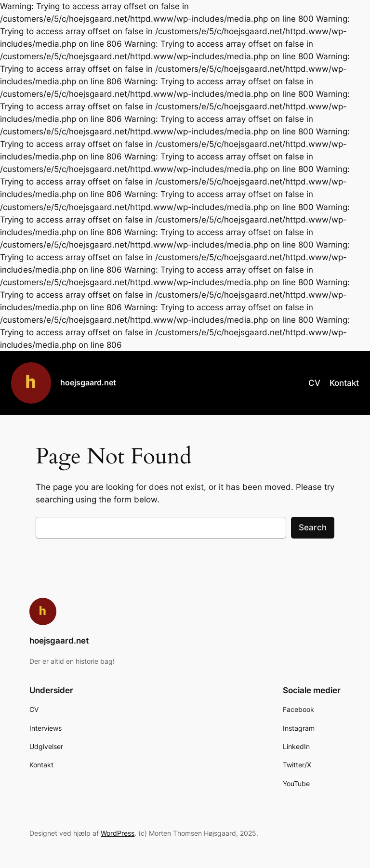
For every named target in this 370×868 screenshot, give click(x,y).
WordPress (118, 833)
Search (313, 527)
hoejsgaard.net (88, 382)
